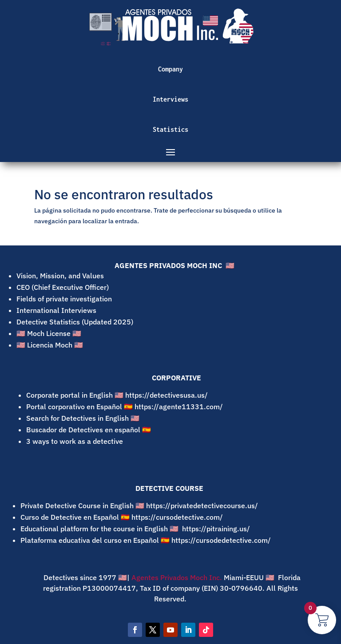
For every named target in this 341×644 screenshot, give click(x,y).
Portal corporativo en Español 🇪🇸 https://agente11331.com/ (125, 407)
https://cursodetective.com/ (177, 517)
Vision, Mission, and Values (60, 276)
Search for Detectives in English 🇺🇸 (85, 418)
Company (170, 69)
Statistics (170, 129)
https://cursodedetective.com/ (221, 540)
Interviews (170, 99)
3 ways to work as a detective (75, 441)
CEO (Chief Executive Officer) (63, 287)
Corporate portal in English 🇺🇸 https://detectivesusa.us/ (117, 395)
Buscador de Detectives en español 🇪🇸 (89, 430)
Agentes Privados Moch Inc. (176, 577)
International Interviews (56, 310)
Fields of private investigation (64, 299)
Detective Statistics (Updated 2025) (75, 322)
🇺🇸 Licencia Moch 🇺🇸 (50, 345)
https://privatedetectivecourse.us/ (202, 506)
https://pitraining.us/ (216, 529)
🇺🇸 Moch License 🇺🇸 (49, 333)
